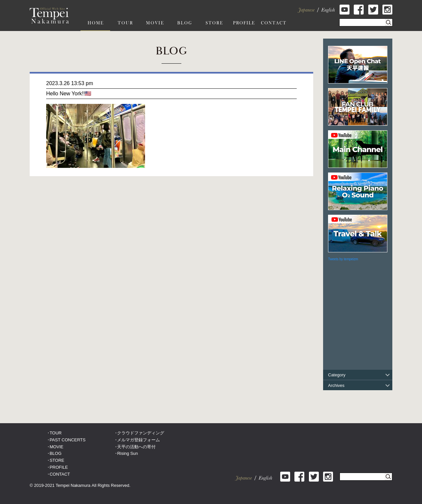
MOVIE (56, 447)
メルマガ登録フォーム (138, 440)
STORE (57, 460)
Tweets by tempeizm (343, 259)
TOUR (56, 433)
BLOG (55, 453)
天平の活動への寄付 (136, 447)
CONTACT (60, 474)
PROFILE (59, 467)
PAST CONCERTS (67, 440)
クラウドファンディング (141, 433)
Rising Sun (127, 453)
